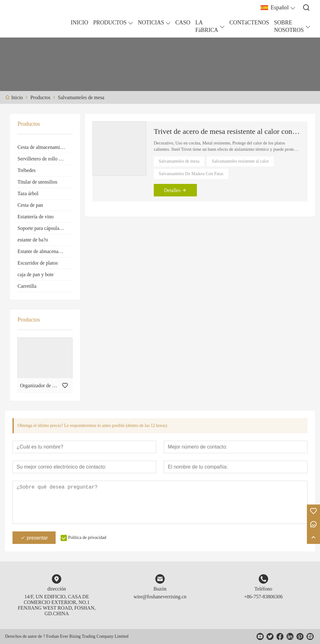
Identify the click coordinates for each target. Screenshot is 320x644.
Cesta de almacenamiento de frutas (45, 147)
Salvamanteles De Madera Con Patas (191, 174)
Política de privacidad (87, 538)
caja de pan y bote (36, 274)
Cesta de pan (30, 205)
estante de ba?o (33, 240)
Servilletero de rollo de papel (45, 159)
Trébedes (27, 170)
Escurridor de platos (38, 263)
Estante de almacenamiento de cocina (45, 251)
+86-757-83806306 (263, 597)
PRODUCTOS (110, 23)
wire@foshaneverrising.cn (160, 597)
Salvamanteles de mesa (179, 161)
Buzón (160, 589)
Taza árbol (28, 193)
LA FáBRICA (207, 26)
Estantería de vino (36, 217)
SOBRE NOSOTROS (289, 26)
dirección (57, 589)
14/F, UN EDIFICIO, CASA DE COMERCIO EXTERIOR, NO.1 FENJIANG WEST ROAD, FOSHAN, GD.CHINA (57, 605)
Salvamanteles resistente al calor (240, 161)
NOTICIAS (151, 23)
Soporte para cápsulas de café (45, 228)
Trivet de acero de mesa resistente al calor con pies (227, 131)
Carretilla (27, 286)
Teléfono (263, 589)
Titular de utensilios (37, 182)
